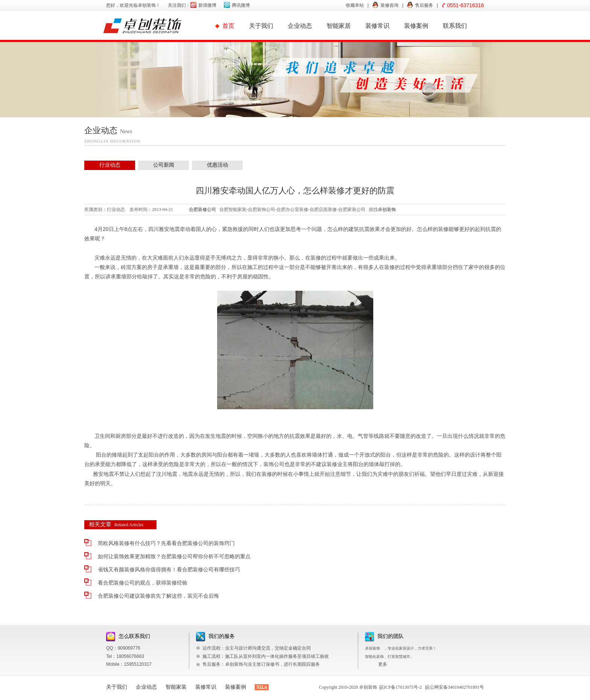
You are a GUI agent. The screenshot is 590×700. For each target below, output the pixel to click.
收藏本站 (355, 5)
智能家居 (339, 26)
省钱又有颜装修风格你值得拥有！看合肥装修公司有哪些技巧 (169, 570)
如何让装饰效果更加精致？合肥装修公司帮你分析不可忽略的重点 (174, 557)
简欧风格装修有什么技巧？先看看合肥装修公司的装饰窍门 (166, 543)
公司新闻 (164, 165)
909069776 (129, 648)
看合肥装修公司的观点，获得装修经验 (143, 583)
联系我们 (455, 26)
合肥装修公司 (202, 210)
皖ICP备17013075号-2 (401, 687)
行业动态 (110, 165)
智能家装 (176, 687)
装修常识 (377, 26)
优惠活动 (217, 165)
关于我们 (261, 26)
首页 (228, 26)
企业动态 (300, 26)
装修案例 (416, 26)
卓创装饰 (387, 210)
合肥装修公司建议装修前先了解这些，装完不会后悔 (158, 596)
